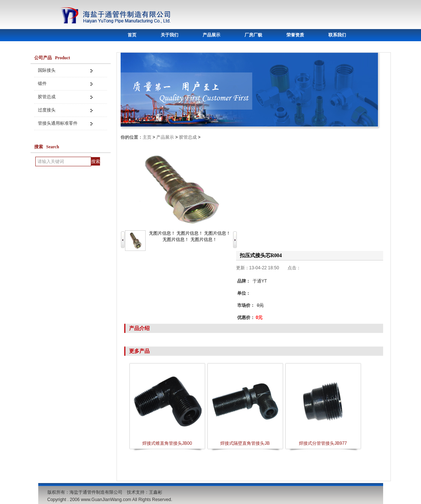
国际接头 (47, 70)
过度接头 (47, 110)
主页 (147, 137)
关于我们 (170, 35)
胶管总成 (47, 97)
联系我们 (337, 35)
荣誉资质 (295, 35)
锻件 (42, 84)
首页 (132, 35)
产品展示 (211, 35)
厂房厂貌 (253, 35)
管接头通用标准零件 (58, 123)
